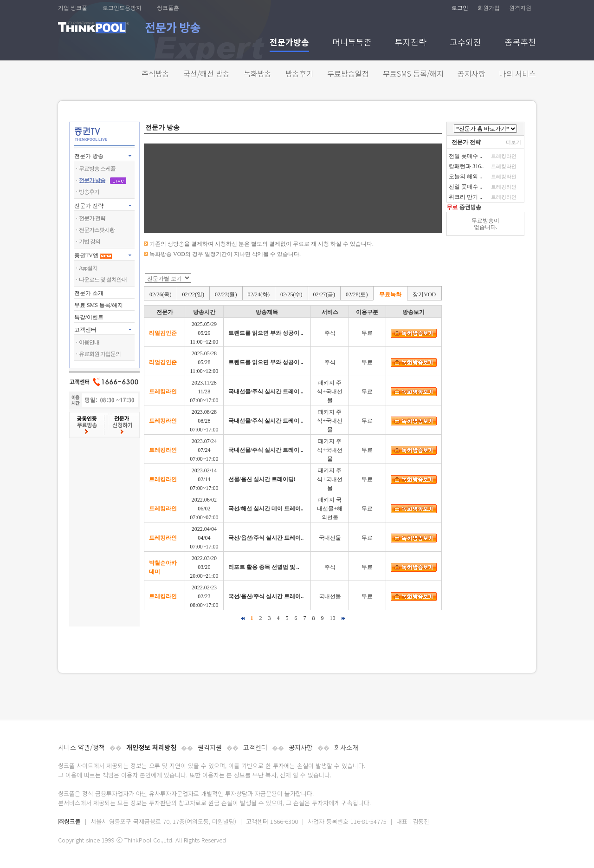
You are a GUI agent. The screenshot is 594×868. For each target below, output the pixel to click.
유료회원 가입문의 (100, 354)
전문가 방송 (89, 156)
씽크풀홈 (168, 8)
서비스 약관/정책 (81, 747)
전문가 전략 (89, 206)
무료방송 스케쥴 (97, 169)
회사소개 (346, 747)
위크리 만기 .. (465, 197)
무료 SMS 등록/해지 (99, 305)
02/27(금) (324, 294)
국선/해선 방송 (207, 73)
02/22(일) (193, 294)
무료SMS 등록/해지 (413, 73)
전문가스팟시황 (97, 230)
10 (333, 618)
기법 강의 (90, 241)
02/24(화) (259, 294)
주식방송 (155, 73)
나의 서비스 (518, 73)
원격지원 (520, 8)
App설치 (88, 268)
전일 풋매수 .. (465, 156)
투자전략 (411, 43)
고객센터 (255, 747)
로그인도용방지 (122, 8)
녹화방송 (258, 73)
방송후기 (299, 73)
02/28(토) (357, 294)
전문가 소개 (89, 293)
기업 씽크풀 (73, 8)
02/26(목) (160, 294)
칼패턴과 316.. (466, 166)
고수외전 (465, 43)
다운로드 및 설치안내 (103, 280)
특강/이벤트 (89, 317)
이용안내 (89, 342)
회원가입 (489, 8)
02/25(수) (291, 294)
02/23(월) (226, 294)
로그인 (460, 8)
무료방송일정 (348, 73)
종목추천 (520, 43)
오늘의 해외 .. (465, 176)
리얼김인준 (163, 333)
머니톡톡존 (352, 43)
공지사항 (471, 73)
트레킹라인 (163, 392)
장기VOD (424, 294)
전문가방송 (289, 43)
